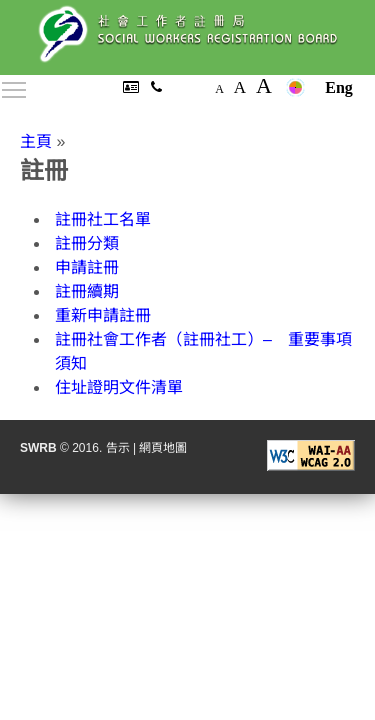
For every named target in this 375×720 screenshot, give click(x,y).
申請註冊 (87, 267)
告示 (118, 448)
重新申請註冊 (103, 315)
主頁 (36, 141)
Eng (339, 87)
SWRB (38, 448)
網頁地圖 (163, 448)
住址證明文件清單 (119, 387)
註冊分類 (87, 243)
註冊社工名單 (103, 219)
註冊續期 (87, 291)
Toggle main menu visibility (15, 86)
